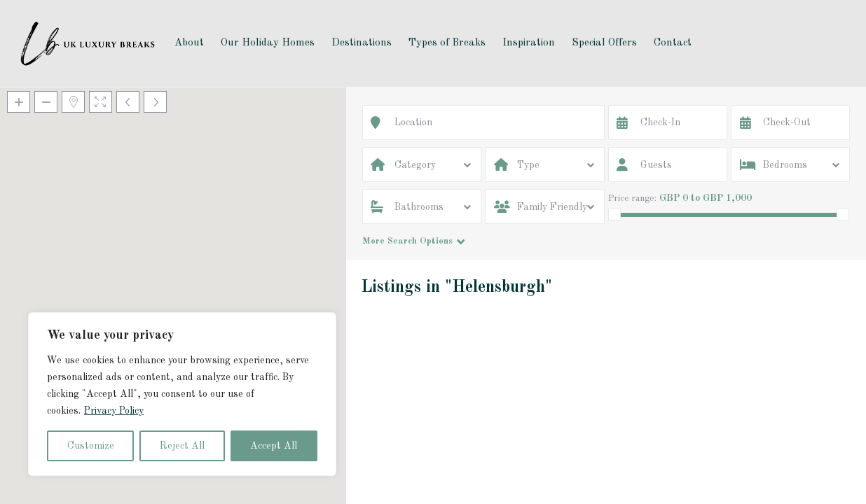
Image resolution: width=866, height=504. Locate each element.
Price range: (632, 198)
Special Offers (604, 43)
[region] (182, 394)
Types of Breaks (447, 43)
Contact (673, 43)
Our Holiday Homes (268, 43)
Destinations (362, 43)
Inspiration (529, 43)
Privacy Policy (114, 411)
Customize (91, 446)
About (189, 43)
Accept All (274, 446)
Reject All (182, 446)
